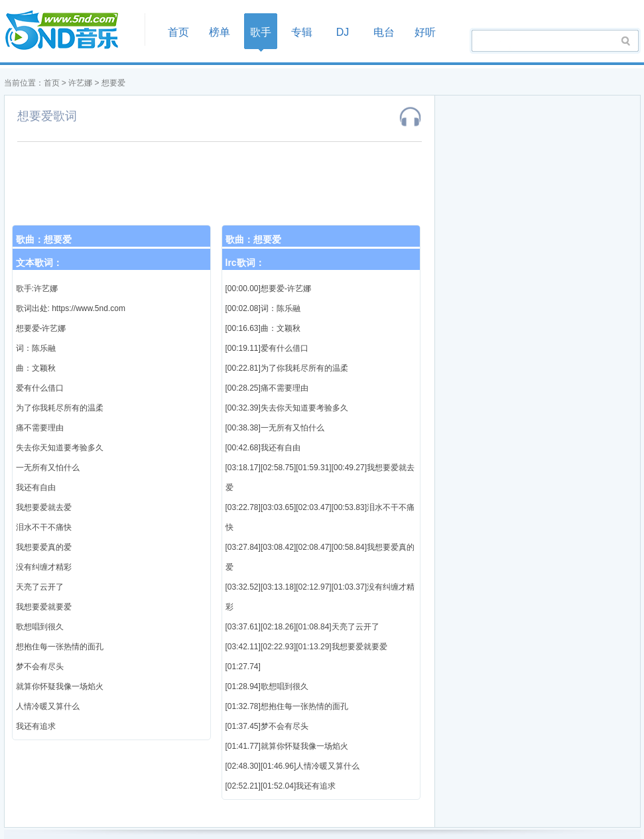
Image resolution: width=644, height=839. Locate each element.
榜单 (220, 32)
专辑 (302, 32)
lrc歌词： (245, 263)
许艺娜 (80, 83)
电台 (384, 32)
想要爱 (113, 83)
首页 (70, 31)
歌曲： (44, 239)
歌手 (261, 32)
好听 (425, 32)
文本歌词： (39, 263)
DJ (343, 32)
